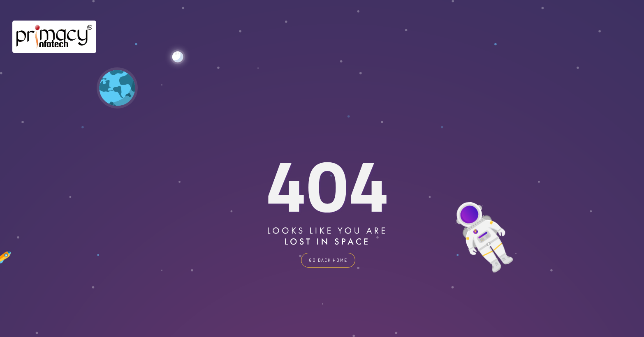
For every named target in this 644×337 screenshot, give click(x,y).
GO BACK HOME (328, 260)
